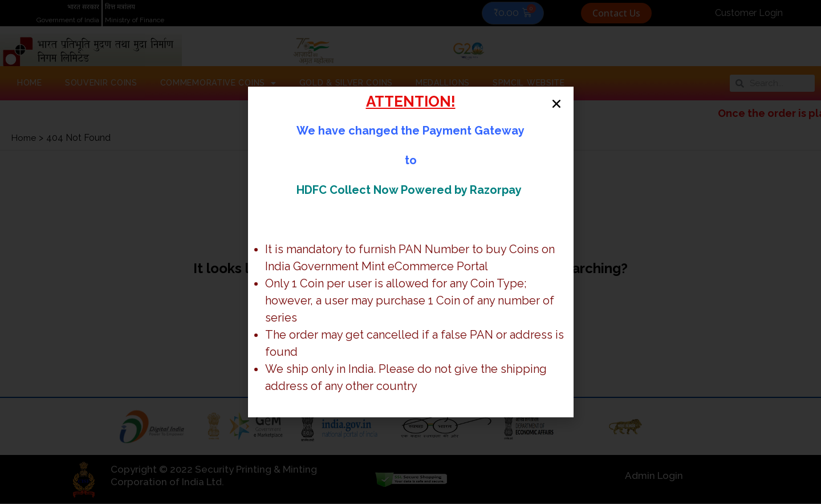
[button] (549, 111)
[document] (410, 252)
